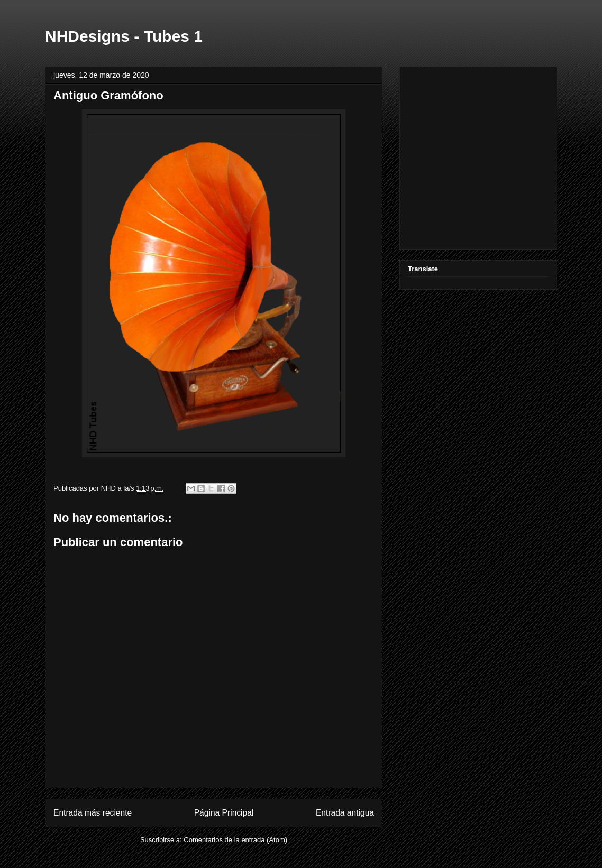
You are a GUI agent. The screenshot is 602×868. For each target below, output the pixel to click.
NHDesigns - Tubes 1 (124, 36)
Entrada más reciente (93, 813)
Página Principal (224, 813)
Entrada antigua (345, 813)
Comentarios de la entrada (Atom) (235, 840)
